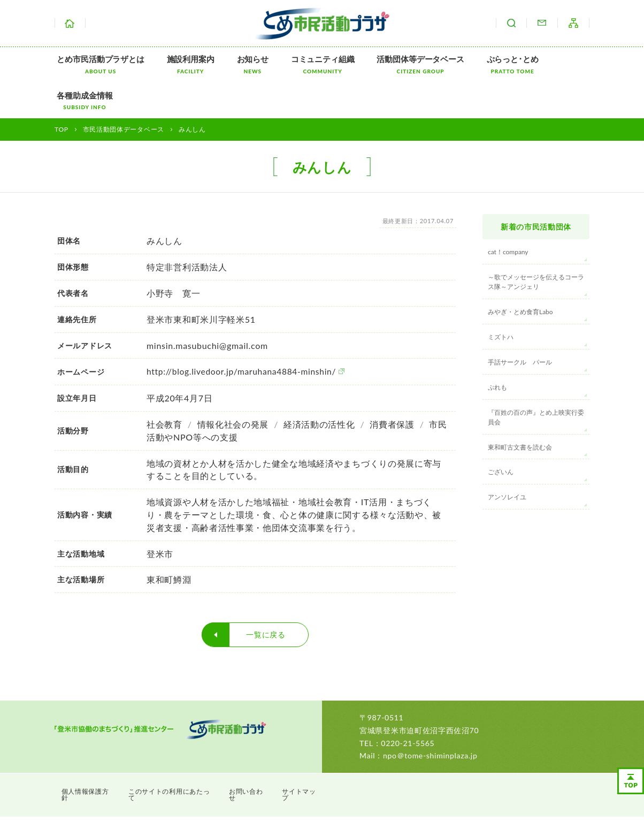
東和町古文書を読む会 (520, 410)
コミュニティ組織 (306, 64)
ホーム (70, 23)
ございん (501, 435)
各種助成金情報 (558, 64)
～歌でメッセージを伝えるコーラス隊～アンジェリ (536, 245)
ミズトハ (501, 300)
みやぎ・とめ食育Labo (520, 275)
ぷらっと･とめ (486, 64)
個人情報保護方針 (90, 753)
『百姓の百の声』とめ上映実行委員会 (536, 380)
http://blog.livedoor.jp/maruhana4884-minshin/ (244, 335)
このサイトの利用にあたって (178, 753)
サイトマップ (573, 23)
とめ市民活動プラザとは (98, 64)
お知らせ (240, 64)
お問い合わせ (542, 23)
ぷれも (497, 350)
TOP (62, 93)
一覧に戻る (266, 598)
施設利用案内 (183, 64)
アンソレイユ (507, 461)
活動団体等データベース (399, 64)
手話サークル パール (520, 325)
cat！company (508, 215)
